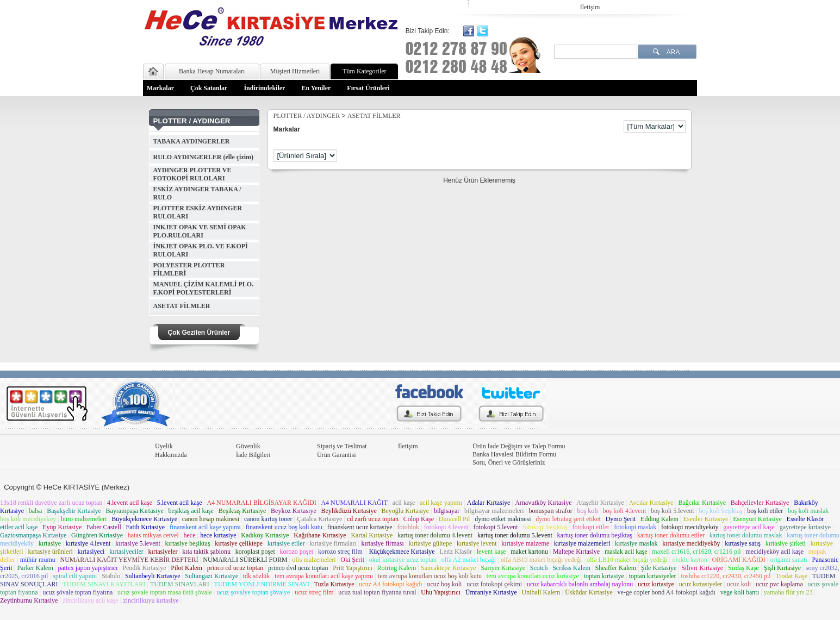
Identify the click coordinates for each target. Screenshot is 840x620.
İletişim (590, 7)
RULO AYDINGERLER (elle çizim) (204, 157)
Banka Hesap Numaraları (212, 71)
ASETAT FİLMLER (182, 306)
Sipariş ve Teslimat (342, 446)
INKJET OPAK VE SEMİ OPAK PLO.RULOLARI (200, 231)
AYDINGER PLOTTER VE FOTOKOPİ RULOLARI (192, 174)
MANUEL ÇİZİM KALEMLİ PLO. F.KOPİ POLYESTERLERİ (204, 288)
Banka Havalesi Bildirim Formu (514, 454)
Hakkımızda (171, 455)
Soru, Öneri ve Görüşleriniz (509, 462)
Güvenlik (248, 446)
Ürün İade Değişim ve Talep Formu (519, 446)
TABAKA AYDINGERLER (192, 141)
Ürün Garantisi (337, 455)
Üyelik (164, 446)
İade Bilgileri (253, 455)
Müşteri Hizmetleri (295, 71)
